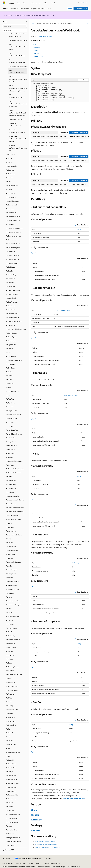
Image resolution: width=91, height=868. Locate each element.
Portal (70, 9)
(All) (34, 253)
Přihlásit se (85, 3)
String (79, 229)
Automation (69, 23)
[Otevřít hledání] (79, 3)
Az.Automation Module (44, 36)
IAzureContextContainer (62, 310)
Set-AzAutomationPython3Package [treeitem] (18, 47)
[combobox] (15, 26)
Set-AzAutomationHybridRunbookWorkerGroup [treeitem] (18, 34)
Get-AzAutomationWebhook (46, 842)
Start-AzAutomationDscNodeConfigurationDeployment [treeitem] (18, 88)
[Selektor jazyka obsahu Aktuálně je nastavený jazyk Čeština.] (6, 859)
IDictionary (75, 563)
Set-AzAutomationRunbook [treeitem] (17, 55)
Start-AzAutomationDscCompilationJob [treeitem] (18, 79)
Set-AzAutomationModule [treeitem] (18, 40)
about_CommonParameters (73, 799)
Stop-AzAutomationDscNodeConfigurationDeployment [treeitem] (18, 113)
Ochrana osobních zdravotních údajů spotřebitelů (18, 867)
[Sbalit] (26, 22)
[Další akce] (87, 24)
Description (37, 48)
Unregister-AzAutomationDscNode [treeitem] (17, 131)
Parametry (37, 53)
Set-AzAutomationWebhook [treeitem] (17, 71)
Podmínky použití (44, 867)
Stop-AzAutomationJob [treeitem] (17, 119)
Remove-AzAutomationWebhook (47, 848)
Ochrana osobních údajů (51, 863)
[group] (60, 137)
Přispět (38, 863)
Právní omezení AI (8, 863)
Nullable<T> (68, 395)
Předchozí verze (21, 863)
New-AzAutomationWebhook (46, 845)
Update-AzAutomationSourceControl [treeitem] (18, 148)
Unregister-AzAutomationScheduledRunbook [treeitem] (18, 139)
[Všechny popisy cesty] (33, 24)
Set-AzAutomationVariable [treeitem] (18, 66)
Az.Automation (57, 23)
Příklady (36, 50)
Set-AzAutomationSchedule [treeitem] (17, 61)
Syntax (36, 45)
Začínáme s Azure (81, 9)
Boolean (75, 395)
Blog (30, 863)
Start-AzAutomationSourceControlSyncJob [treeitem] (18, 104)
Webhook (36, 831)
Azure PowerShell (43, 23)
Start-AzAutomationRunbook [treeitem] (17, 96)
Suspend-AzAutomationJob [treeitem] (15, 125)
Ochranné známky (58, 867)
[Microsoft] (4, 3)
